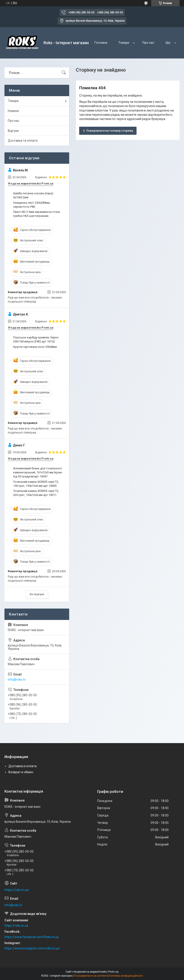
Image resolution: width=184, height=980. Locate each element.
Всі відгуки (37, 594)
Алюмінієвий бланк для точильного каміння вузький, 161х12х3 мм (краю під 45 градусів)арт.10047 (38, 472)
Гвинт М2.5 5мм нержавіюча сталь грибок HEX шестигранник (37, 214)
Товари (124, 43)
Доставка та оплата (23, 141)
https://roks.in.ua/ (17, 890)
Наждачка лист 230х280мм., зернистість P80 (32, 205)
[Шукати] (64, 73)
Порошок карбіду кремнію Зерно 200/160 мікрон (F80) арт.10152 (36, 339)
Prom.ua (113, 972)
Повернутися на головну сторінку (110, 131)
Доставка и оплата (23, 766)
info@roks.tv (17, 680)
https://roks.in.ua (16, 926)
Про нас (148, 43)
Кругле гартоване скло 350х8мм (35, 347)
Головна (101, 43)
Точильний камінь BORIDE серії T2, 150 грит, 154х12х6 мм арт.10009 (36, 484)
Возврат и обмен (21, 772)
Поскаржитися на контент (90, 976)
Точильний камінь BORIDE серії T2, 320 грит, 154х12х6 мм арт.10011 (36, 493)
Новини (13, 111)
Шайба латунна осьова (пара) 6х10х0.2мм (33, 195)
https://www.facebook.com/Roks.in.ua (31, 937)
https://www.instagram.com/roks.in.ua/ (32, 948)
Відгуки (13, 131)
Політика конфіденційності (126, 976)
